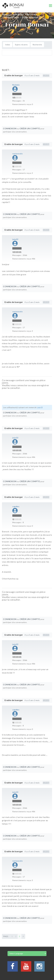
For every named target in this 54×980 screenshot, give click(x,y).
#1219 (46, 302)
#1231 (46, 852)
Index (8, 45)
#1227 (46, 783)
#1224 (46, 635)
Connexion (10, 128)
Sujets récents (21, 45)
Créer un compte (30, 128)
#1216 (46, 76)
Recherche (37, 45)
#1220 (46, 428)
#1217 (46, 144)
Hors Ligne (17, 94)
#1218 (46, 230)
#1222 (46, 497)
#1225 (46, 700)
